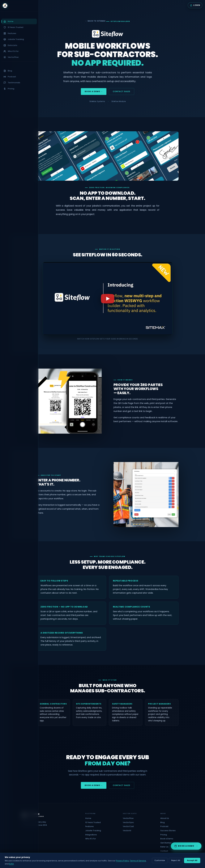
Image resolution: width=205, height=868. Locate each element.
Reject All (176, 860)
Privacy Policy (122, 861)
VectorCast (128, 826)
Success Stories (168, 831)
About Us (165, 818)
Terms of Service (138, 861)
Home (88, 818)
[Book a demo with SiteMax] (186, 846)
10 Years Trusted (93, 822)
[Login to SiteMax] (195, 5)
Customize (160, 860)
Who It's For (91, 839)
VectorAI (127, 831)
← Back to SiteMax (95, 21)
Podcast (164, 826)
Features (89, 826)
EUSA (11, 864)
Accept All (192, 860)
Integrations (91, 835)
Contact (164, 851)
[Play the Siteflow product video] (108, 299)
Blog (163, 822)
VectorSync (128, 822)
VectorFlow (128, 818)
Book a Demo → (94, 91)
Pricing (164, 835)
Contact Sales (121, 91)
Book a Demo (167, 839)
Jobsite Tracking (93, 831)
